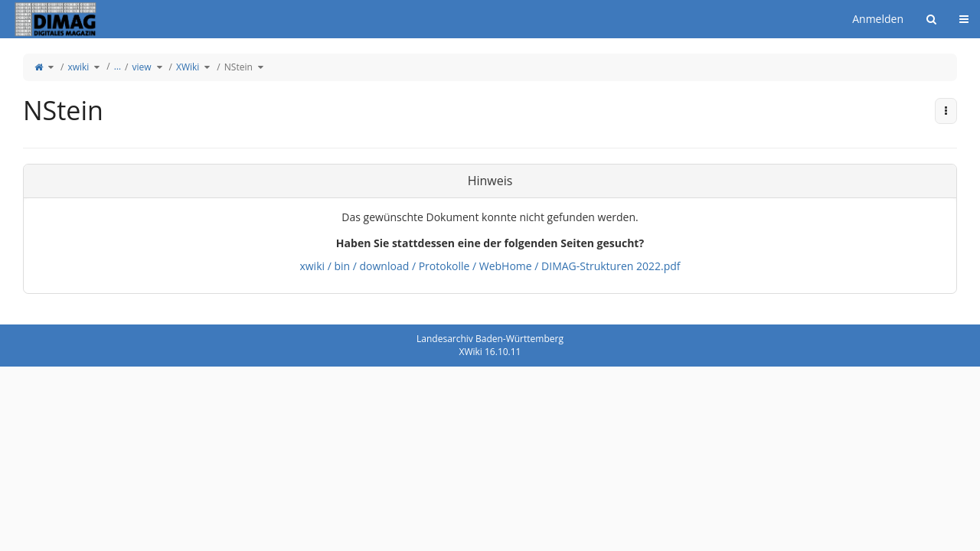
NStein (238, 67)
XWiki (188, 67)
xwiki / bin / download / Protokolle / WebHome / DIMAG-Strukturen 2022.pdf (490, 266)
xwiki (78, 67)
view (142, 67)
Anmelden (878, 19)
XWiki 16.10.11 (490, 352)
